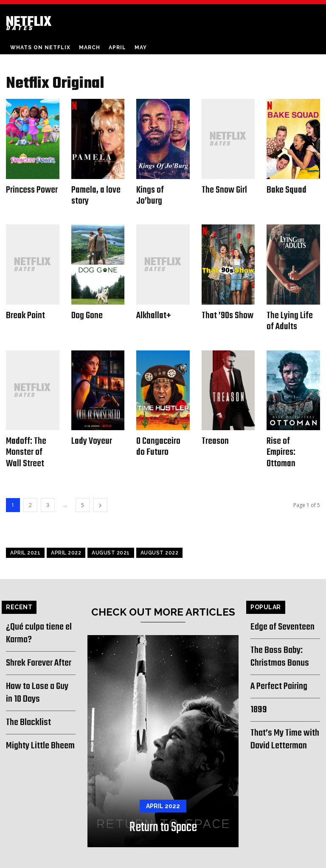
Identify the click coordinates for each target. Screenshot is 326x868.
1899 (257, 690)
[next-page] (100, 492)
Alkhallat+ (152, 311)
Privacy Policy (284, 860)
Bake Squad (285, 189)
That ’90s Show (226, 311)
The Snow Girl (223, 189)
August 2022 (160, 540)
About (225, 860)
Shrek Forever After (37, 646)
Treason (214, 433)
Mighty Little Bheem (37, 723)
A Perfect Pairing (277, 668)
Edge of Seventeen (280, 613)
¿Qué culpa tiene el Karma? (36, 618)
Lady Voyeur (90, 433)
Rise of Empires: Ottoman (292, 437)
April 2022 (66, 540)
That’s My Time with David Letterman (282, 717)
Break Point (24, 311)
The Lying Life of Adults (292, 315)
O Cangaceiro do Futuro (162, 437)
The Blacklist (26, 701)
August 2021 (111, 540)
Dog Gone (86, 311)
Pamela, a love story (93, 194)
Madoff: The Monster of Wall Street (31, 442)
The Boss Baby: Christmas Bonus (276, 640)
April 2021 (25, 540)
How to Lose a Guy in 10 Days (38, 673)
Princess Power (30, 189)
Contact (250, 860)
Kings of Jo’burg (162, 189)
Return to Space (163, 812)
